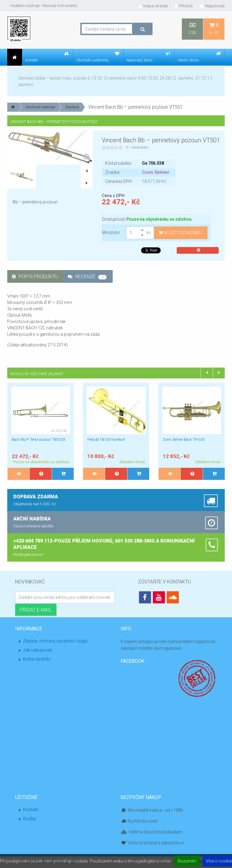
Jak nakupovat (37, 650)
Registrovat (212, 6)
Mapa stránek (153, 6)
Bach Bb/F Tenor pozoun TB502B (39, 440)
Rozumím (187, 861)
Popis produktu (35, 277)
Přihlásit (184, 6)
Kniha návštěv (37, 659)
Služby (30, 819)
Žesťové (72, 107)
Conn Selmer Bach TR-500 (184, 440)
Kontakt (31, 810)
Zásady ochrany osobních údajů (55, 641)
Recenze (87, 277)
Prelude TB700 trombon (106, 440)
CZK (192, 29)
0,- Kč (214, 29)
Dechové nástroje (40, 107)
